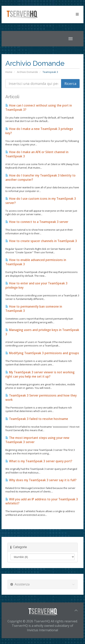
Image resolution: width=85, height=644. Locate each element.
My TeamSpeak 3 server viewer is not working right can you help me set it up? (40, 374)
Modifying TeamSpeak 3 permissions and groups (42, 353)
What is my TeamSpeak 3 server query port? (39, 461)
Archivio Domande (27, 72)
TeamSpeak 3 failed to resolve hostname (37, 419)
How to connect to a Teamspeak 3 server (37, 222)
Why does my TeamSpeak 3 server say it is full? (41, 480)
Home (9, 72)
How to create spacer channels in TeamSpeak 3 (41, 241)
